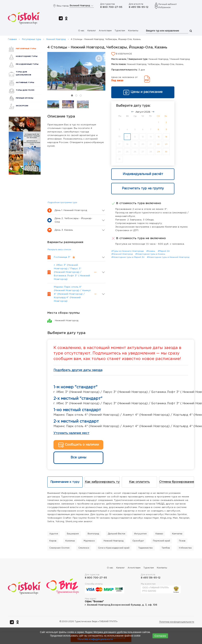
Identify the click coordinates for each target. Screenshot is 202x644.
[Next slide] (99, 74)
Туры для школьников (23, 73)
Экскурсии (22, 106)
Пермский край (161, 541)
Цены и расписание (143, 92)
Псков (182, 541)
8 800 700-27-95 (111, 7)
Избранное (164, 7)
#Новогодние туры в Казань (150, 254)
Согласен (160, 636)
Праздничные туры (27, 64)
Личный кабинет (167, 4)
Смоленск (84, 548)
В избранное (122, 54)
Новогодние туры (27, 56)
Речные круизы (25, 98)
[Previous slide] (54, 74)
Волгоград (93, 534)
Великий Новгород (82, 6)
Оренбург (138, 541)
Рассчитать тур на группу (143, 188)
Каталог (92, 31)
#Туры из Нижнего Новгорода (128, 251)
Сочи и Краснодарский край (114, 548)
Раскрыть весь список (59, 250)
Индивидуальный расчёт (143, 174)
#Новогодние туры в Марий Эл (128, 257)
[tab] (72, 95)
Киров (53, 541)
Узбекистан (185, 548)
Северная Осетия (59, 548)
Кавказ (159, 534)
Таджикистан (145, 548)
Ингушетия (140, 534)
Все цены (78, 458)
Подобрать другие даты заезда (78, 370)
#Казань (151, 251)
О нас (81, 31)
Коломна (70, 541)
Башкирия (73, 534)
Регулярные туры (31, 39)
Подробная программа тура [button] (62, 203)
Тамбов (166, 548)
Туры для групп (25, 90)
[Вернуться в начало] (24, 18)
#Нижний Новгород (122, 254)
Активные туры (25, 83)
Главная (12, 39)
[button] (99, 58)
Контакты (133, 31)
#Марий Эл (164, 251)
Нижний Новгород (56, 39)
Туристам (120, 31)
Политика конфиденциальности (177, 622)
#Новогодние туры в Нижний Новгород (168, 257)
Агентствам (105, 31)
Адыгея (54, 534)
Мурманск (89, 541)
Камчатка (177, 534)
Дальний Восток (117, 534)
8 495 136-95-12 (139, 7)
